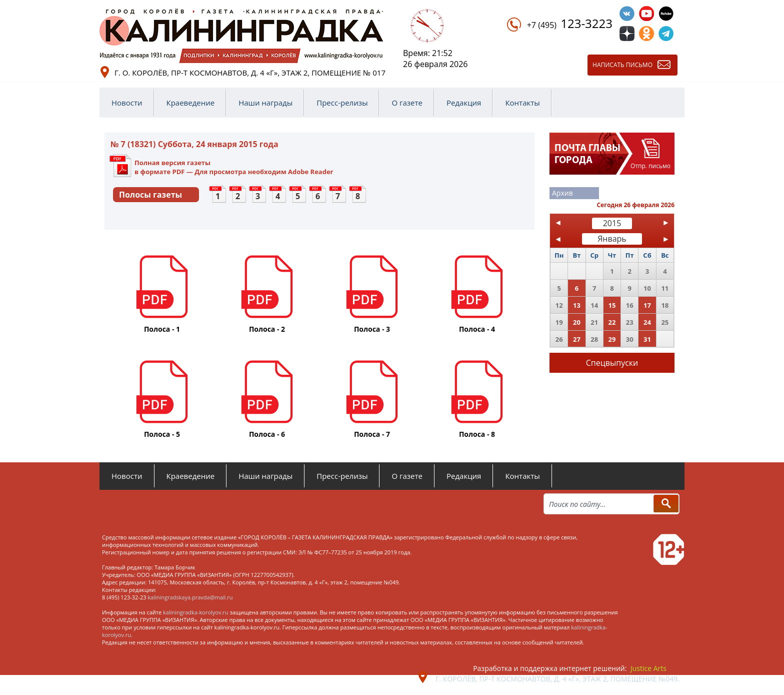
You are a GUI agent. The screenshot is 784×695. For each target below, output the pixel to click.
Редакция (464, 103)
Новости (127, 103)
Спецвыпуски (612, 363)
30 (630, 339)
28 (594, 339)
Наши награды (265, 103)
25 (665, 322)
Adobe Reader (310, 172)
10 (647, 288)
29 (612, 339)
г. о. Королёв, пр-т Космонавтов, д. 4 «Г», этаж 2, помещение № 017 (250, 73)
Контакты (522, 103)
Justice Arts (648, 668)
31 (647, 339)
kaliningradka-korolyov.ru (196, 612)
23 (630, 322)
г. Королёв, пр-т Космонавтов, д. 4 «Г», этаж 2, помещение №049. (557, 679)
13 (577, 305)
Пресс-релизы (342, 103)
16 (630, 305)
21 (594, 322)
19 (559, 322)
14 (594, 305)
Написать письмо (622, 65)
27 (577, 339)
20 (577, 322)
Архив (562, 193)
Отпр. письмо (650, 166)
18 (665, 305)
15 (612, 305)
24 (647, 322)
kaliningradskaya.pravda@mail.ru (190, 597)
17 (647, 305)
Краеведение (191, 103)
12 (559, 305)
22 (612, 322)
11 (665, 288)
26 (559, 339)
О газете (407, 103)
